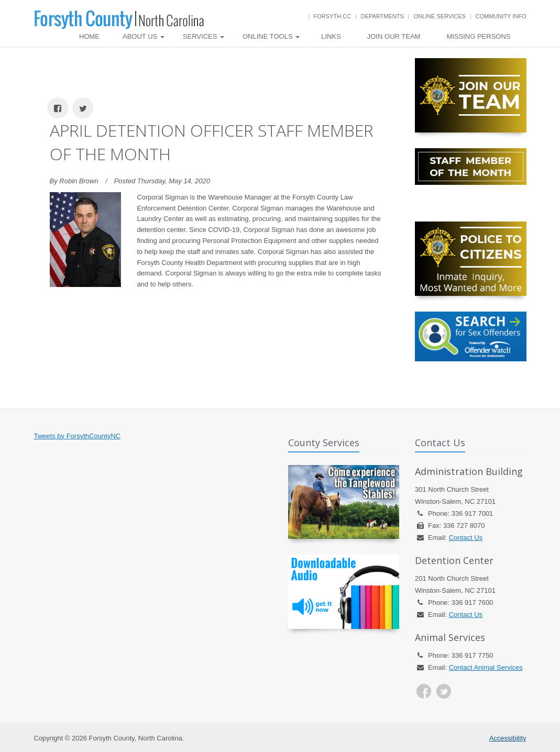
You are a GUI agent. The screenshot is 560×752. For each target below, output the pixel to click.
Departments (382, 16)
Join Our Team (394, 36)
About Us (144, 36)
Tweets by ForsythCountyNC (77, 436)
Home (89, 36)
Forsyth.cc (333, 16)
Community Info (501, 16)
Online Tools (271, 36)
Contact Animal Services (486, 667)
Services (204, 36)
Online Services (439, 16)
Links (331, 36)
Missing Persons (478, 36)
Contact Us (466, 538)
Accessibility (508, 738)
